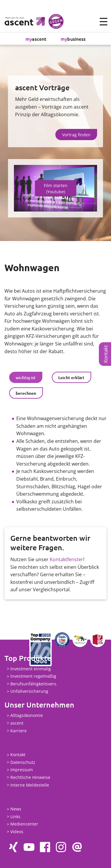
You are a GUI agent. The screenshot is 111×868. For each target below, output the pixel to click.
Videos (17, 832)
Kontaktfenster (66, 559)
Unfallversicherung (29, 691)
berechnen (26, 393)
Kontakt (106, 354)
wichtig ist (26, 378)
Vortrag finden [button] (76, 135)
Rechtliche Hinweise (30, 777)
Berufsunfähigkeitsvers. (34, 684)
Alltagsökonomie (27, 716)
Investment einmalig (31, 669)
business (73, 39)
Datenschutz (23, 762)
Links (15, 817)
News (16, 809)
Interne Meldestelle (30, 785)
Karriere (18, 731)
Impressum (22, 770)
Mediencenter (24, 824)
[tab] (26, 377)
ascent (36, 39)
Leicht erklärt (71, 378)
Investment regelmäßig (33, 676)
